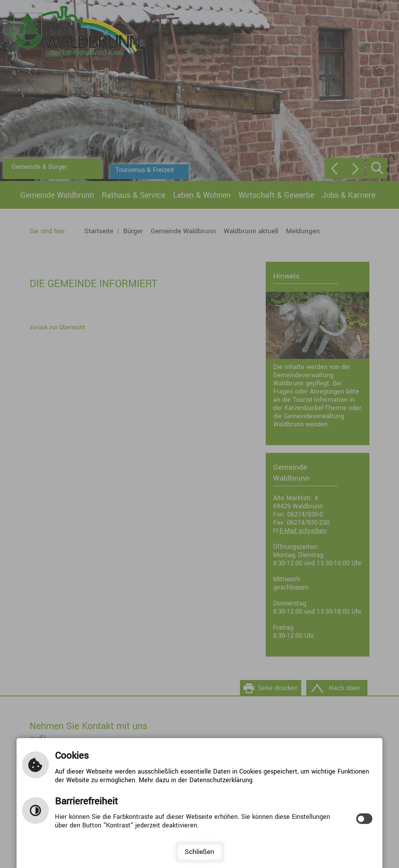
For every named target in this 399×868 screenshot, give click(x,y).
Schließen (199, 852)
